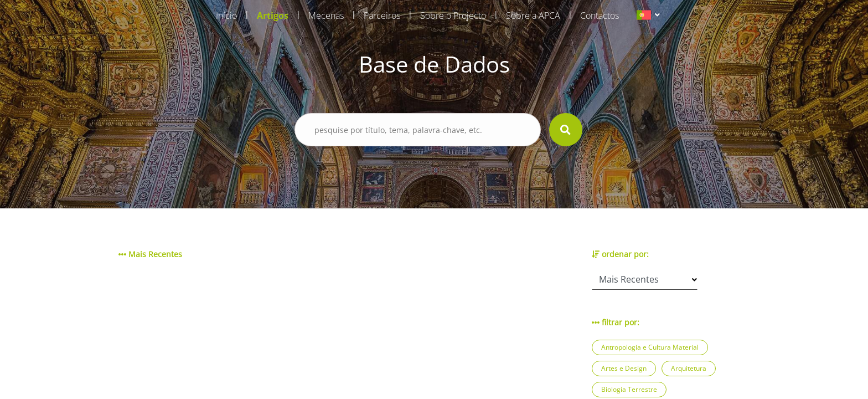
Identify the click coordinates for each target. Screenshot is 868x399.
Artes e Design (624, 368)
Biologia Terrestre (629, 389)
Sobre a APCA (533, 16)
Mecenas (326, 16)
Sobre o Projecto (453, 16)
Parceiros (382, 16)
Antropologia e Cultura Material (650, 347)
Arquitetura (689, 368)
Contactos (600, 16)
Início (226, 16)
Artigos (273, 16)
